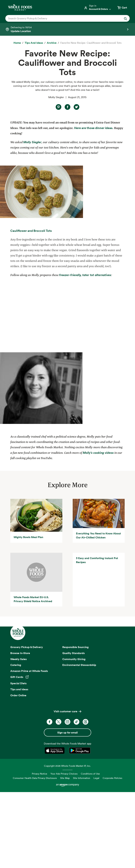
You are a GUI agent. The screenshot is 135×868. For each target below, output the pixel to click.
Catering (16, 741)
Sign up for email (67, 809)
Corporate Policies (112, 854)
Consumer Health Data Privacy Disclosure (35, 854)
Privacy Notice (39, 850)
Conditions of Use (90, 850)
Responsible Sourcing (75, 723)
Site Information (82, 854)
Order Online (18, 771)
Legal (96, 854)
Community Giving (74, 735)
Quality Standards (73, 729)
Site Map (65, 854)
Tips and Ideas (19, 765)
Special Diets (18, 759)
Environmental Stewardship (79, 741)
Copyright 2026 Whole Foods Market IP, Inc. (67, 842)
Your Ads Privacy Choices (64, 850)
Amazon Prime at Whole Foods (29, 747)
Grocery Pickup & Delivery (27, 723)
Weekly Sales (18, 735)
